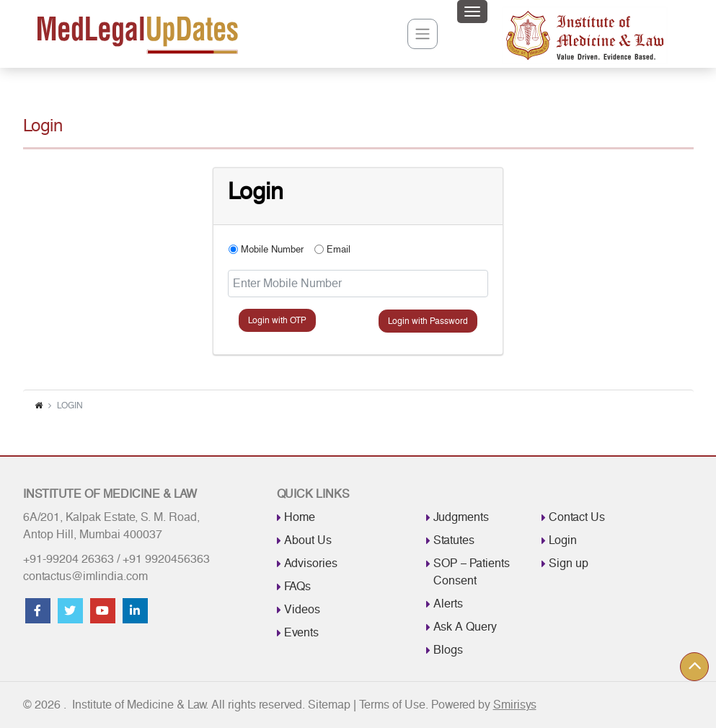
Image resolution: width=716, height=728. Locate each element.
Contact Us (577, 517)
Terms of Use (392, 707)
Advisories (311, 563)
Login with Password (428, 321)
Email (339, 250)
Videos (302, 609)
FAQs (297, 586)
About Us (308, 540)
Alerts (448, 604)
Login (563, 540)
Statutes (454, 540)
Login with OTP (277, 320)
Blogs (448, 650)
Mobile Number (272, 250)
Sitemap (329, 707)
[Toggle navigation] (472, 12)
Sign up (569, 563)
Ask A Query (465, 627)
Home (300, 517)
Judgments (461, 517)
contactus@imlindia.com (85, 576)
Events (301, 632)
